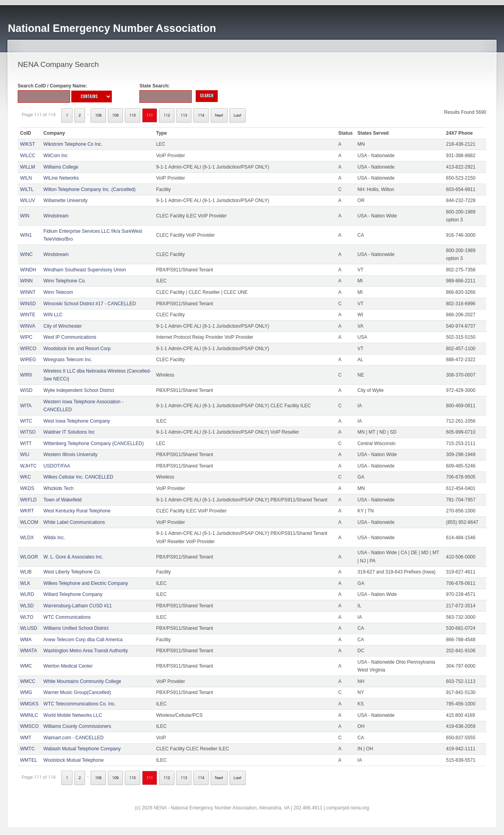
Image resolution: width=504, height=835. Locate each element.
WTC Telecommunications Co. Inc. (80, 704)
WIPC (26, 337)
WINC (26, 254)
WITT (26, 443)
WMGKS (29, 704)
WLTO (27, 617)
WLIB (26, 572)
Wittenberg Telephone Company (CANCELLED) (94, 443)
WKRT (27, 511)
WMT (26, 738)
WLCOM (29, 522)
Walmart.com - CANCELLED (73, 738)
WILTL (27, 189)
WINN (26, 281)
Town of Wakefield (62, 500)
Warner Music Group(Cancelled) (77, 692)
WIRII (26, 375)
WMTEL (29, 760)
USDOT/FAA (57, 466)
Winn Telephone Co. (65, 281)
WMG (26, 692)
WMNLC (29, 715)
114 (201, 115)
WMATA (29, 651)
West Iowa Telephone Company (77, 421)
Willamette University (65, 200)
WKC (26, 477)
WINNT (28, 292)
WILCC (28, 156)
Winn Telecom (58, 292)
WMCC (28, 681)
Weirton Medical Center (68, 666)
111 (150, 115)
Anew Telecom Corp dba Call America (83, 640)
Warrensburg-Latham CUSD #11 (78, 606)
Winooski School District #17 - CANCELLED (90, 304)
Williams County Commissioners (77, 726)
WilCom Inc (55, 156)
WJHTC (28, 466)
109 (116, 115)
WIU (25, 455)
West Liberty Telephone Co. (72, 572)
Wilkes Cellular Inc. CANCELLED (78, 477)
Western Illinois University (70, 455)
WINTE (28, 315)
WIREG (28, 360)
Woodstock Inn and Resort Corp (77, 349)
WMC (26, 666)
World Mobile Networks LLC (73, 715)
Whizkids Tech (58, 488)
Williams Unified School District (76, 628)
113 (184, 115)
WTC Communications (67, 617)
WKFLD (28, 500)
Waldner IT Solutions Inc (69, 432)
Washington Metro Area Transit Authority (85, 651)
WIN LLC (53, 315)
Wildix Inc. (54, 538)
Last (238, 115)
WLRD (27, 594)
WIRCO (28, 349)
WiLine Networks (61, 178)
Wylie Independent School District (79, 390)
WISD (26, 390)
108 (98, 115)
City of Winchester (62, 326)
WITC (26, 421)
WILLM (28, 167)
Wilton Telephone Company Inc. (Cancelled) (89, 189)
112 (167, 115)
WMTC (27, 749)
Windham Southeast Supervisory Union (84, 270)
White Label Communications (74, 522)
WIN (25, 216)
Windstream (56, 216)
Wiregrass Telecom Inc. (68, 360)
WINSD (28, 304)
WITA (26, 406)
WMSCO (29, 726)
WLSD (27, 606)
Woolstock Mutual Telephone (73, 760)
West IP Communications (70, 337)
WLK (25, 583)
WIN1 (26, 235)
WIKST (28, 144)
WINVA (28, 326)
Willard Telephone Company (73, 594)
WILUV (28, 200)
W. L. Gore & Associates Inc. (73, 557)
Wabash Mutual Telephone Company (82, 749)
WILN (26, 178)
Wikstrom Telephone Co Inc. (73, 144)
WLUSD (29, 628)
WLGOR (29, 557)
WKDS (27, 488)
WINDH (28, 270)
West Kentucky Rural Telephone (77, 511)
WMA (26, 640)
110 (132, 115)
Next (219, 115)
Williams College (61, 167)
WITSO (28, 432)
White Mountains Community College (82, 681)
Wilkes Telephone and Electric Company (86, 583)
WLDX (27, 538)
